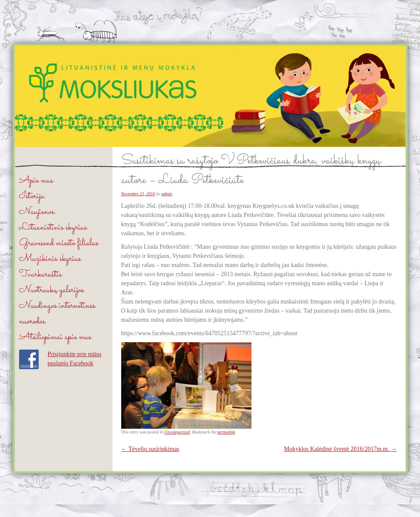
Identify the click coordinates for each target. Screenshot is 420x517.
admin (167, 194)
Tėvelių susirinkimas (150, 449)
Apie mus (36, 181)
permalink (226, 432)
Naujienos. (38, 212)
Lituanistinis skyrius (53, 228)
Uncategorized (177, 432)
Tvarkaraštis (40, 275)
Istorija (32, 196)
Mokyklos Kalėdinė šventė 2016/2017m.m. (341, 449)
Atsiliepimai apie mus (55, 337)
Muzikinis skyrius (50, 259)
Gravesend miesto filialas (59, 243)
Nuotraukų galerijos (51, 290)
